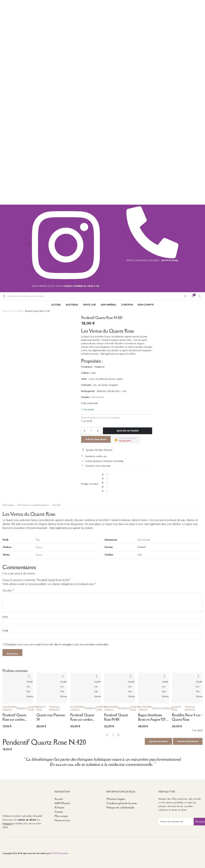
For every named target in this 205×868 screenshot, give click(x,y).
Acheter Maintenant (96, 439)
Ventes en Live (62, 820)
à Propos (127, 305)
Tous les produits (54, 708)
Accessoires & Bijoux (9, 708)
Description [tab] (8, 505)
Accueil (56, 305)
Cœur (39, 547)
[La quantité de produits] (91, 431)
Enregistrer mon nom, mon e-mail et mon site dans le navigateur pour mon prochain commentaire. (57, 644)
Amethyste (159, 708)
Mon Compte (146, 305)
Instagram (8, 823)
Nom (5, 617)
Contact (59, 812)
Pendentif (23, 708)
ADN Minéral (109, 305)
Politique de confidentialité (120, 807)
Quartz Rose (17, 311)
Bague (170, 708)
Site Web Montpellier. (59, 853)
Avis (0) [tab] (56, 505)
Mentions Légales (116, 799)
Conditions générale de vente (122, 803)
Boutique (72, 305)
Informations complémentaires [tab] (33, 505)
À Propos (59, 807)
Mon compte (61, 816)
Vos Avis (8, 591)
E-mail (5, 631)
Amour (39, 555)
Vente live (89, 305)
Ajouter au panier (128, 431)
